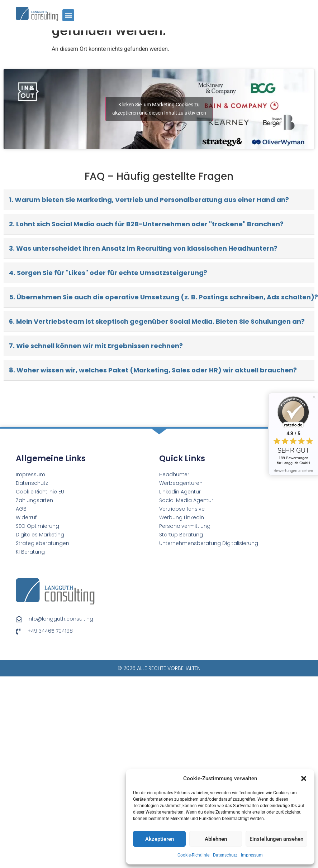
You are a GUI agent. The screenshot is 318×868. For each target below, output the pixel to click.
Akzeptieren (160, 839)
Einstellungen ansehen (276, 839)
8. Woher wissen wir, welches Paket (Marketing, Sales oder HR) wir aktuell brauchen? (153, 370)
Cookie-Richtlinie (193, 855)
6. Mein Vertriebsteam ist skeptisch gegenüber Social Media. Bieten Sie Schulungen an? (157, 321)
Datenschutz (225, 855)
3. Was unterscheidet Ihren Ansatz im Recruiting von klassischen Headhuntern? (143, 248)
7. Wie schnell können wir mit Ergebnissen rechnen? (96, 346)
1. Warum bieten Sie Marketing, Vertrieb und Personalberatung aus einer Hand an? (149, 200)
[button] (304, 778)
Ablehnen (216, 839)
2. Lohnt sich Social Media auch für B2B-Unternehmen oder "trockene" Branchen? (146, 224)
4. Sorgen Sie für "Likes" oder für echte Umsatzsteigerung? (108, 273)
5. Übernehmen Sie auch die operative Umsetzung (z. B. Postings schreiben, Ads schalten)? (162, 297)
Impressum (252, 855)
